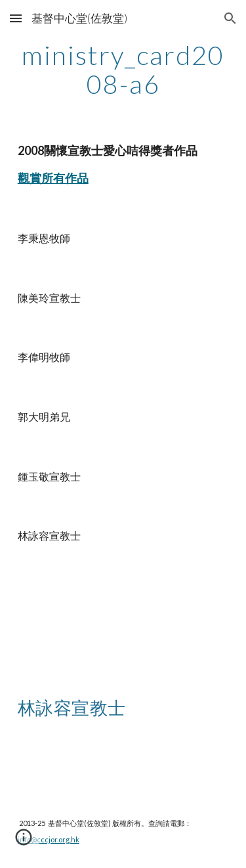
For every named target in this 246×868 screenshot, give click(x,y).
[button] (16, 18)
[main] (123, 70)
